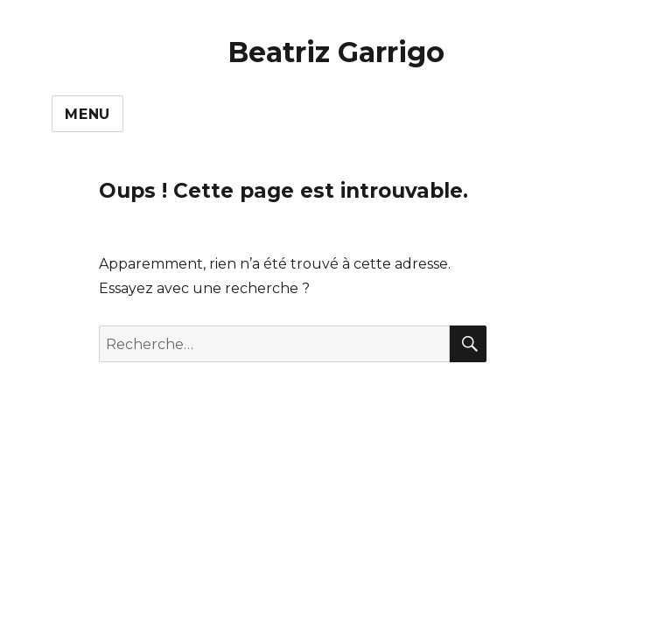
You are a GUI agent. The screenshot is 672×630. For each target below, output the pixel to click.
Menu (87, 114)
